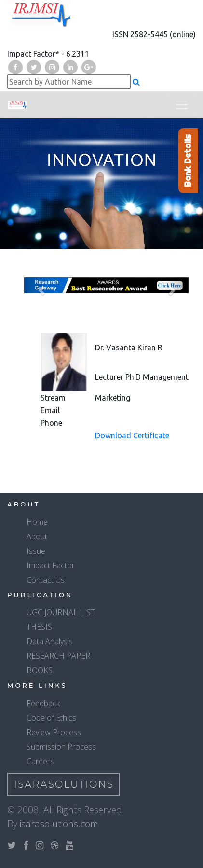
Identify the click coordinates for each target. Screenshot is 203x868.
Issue (36, 551)
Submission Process (61, 747)
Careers (40, 761)
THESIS (39, 627)
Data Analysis (50, 641)
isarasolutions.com (59, 824)
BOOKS (40, 670)
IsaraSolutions (64, 784)
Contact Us (46, 580)
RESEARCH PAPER (58, 656)
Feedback (43, 703)
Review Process (54, 732)
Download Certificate (132, 435)
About (37, 536)
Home (37, 522)
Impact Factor (51, 565)
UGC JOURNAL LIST (61, 612)
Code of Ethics (51, 718)
